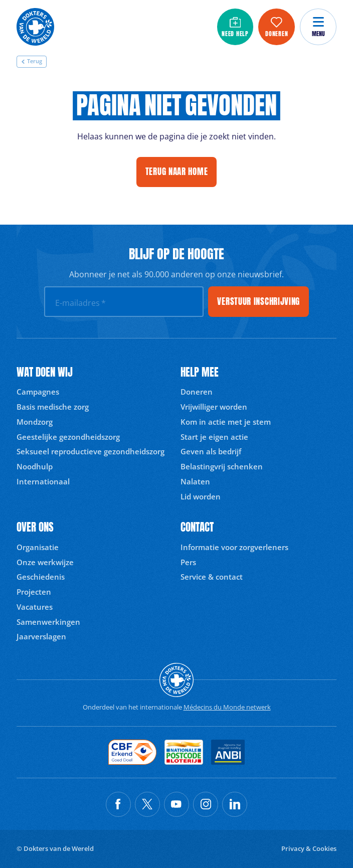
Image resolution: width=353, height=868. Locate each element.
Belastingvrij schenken (222, 466)
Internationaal (43, 481)
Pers (188, 562)
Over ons (35, 527)
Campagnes (38, 392)
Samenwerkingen (48, 622)
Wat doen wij (45, 372)
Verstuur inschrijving (258, 301)
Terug (32, 61)
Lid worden (201, 496)
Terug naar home (177, 171)
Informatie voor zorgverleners (234, 547)
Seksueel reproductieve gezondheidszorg (91, 451)
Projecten (34, 592)
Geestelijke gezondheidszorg (68, 437)
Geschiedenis (41, 577)
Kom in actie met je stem (226, 422)
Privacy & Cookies (309, 848)
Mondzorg (35, 422)
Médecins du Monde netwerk (227, 707)
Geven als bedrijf (211, 451)
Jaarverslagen (41, 636)
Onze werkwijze (45, 562)
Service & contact (212, 577)
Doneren (197, 392)
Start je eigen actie (214, 437)
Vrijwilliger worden (214, 407)
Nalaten (195, 481)
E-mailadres (80, 303)
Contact (197, 527)
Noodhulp (35, 466)
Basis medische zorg (53, 407)
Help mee (200, 372)
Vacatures (35, 607)
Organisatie (38, 547)
